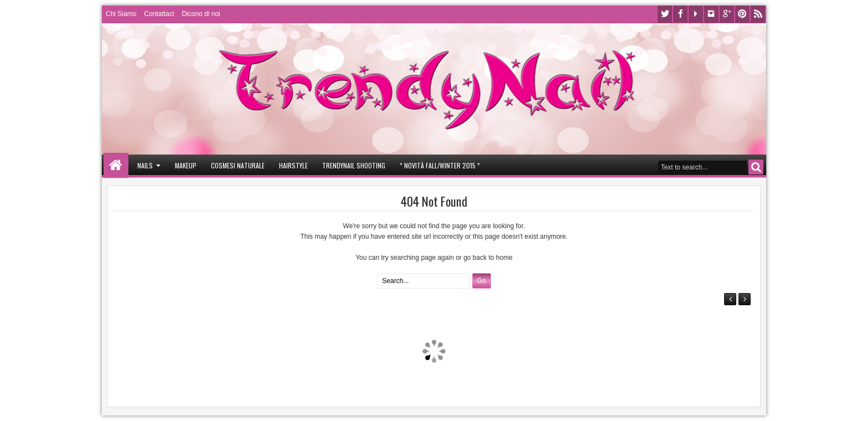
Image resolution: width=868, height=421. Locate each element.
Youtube (696, 14)
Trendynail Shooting (354, 165)
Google (727, 14)
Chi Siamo (121, 14)
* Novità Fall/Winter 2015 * (440, 165)
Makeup (186, 165)
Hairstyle (293, 165)
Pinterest (742, 14)
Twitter (665, 14)
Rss (758, 14)
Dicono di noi (201, 14)
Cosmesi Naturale (238, 165)
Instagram (711, 14)
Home (116, 165)
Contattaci (159, 14)
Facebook (680, 14)
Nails (145, 165)
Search (756, 167)
